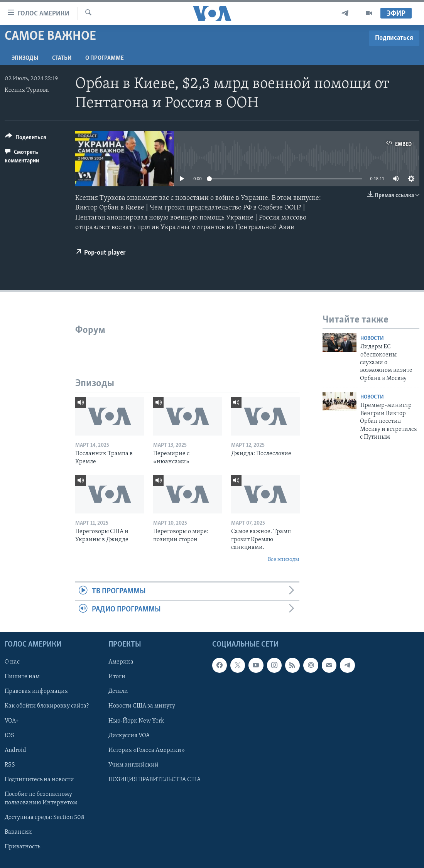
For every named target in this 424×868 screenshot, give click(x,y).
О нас (12, 662)
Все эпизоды (284, 560)
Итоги (117, 677)
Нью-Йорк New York (136, 721)
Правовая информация (36, 691)
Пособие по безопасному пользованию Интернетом (41, 798)
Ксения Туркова (27, 90)
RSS (10, 765)
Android (15, 750)
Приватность (22, 846)
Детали (118, 691)
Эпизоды (25, 58)
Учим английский (133, 765)
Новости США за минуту (142, 706)
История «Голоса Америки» (147, 750)
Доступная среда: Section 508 (45, 817)
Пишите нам (22, 677)
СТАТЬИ (62, 58)
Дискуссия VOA (129, 735)
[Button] (26, 139)
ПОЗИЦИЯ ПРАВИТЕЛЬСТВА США (155, 779)
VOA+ (12, 721)
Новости (372, 339)
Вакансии (18, 832)
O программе (105, 58)
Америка (121, 662)
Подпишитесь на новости (39, 779)
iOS (9, 735)
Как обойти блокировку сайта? (47, 706)
